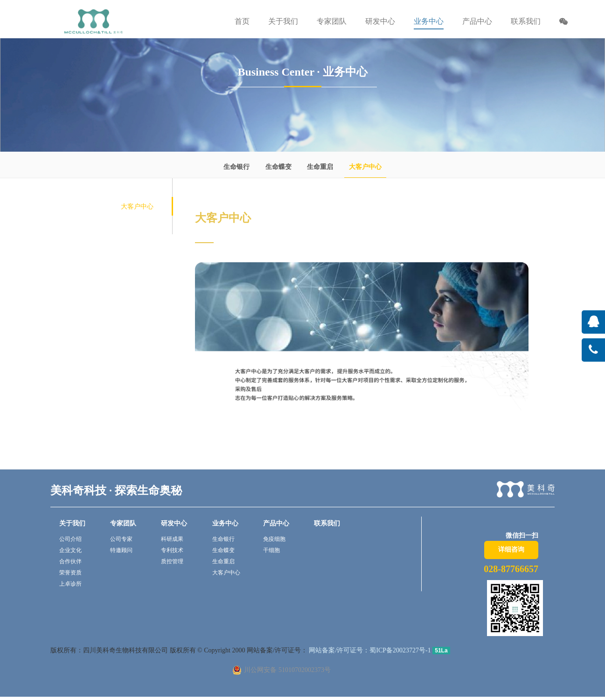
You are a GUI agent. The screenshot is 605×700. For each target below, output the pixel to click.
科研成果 (172, 539)
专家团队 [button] (332, 21)
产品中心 (276, 523)
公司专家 (121, 539)
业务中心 (225, 523)
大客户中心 (365, 167)
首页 (242, 21)
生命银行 (236, 167)
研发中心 (174, 523)
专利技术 (172, 550)
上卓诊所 (70, 584)
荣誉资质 (70, 573)
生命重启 (320, 167)
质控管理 (172, 561)
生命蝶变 (278, 167)
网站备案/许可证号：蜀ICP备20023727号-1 (369, 650)
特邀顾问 (121, 550)
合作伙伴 (70, 561)
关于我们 (72, 523)
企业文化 (70, 550)
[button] (563, 23)
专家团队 (123, 523)
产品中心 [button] (477, 21)
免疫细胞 (274, 539)
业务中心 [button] (429, 21)
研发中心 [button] (380, 21)
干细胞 (271, 550)
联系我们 (526, 21)
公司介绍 (70, 539)
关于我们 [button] (283, 21)
